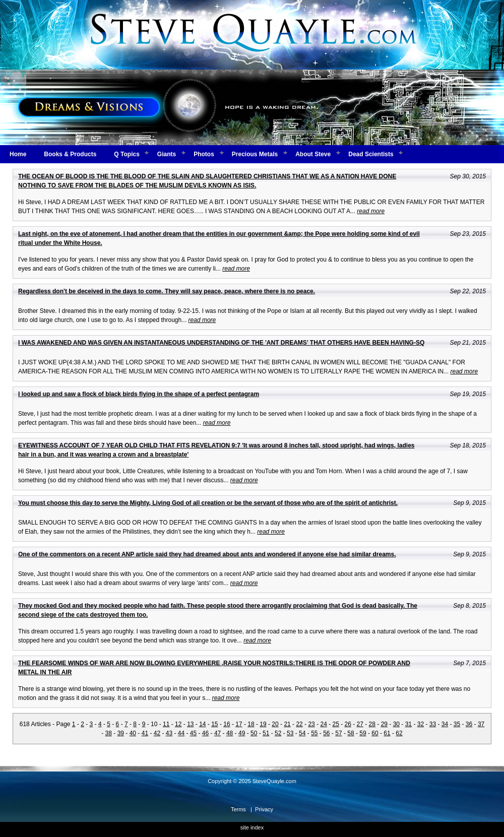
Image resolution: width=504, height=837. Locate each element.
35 (457, 724)
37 (481, 724)
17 (239, 724)
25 (336, 724)
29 (384, 724)
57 (338, 733)
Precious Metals (255, 154)
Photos (204, 154)
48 (230, 733)
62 (399, 733)
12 (178, 724)
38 (109, 733)
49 (242, 733)
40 (133, 733)
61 (387, 733)
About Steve (313, 154)
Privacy (264, 809)
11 (166, 724)
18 (251, 724)
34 (445, 724)
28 (372, 724)
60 (375, 733)
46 (205, 733)
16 (227, 724)
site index (252, 827)
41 (145, 733)
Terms (238, 809)
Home (18, 154)
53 (290, 733)
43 (169, 733)
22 (299, 724)
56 (326, 733)
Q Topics (127, 154)
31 (408, 724)
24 (323, 724)
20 (275, 724)
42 (157, 733)
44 (181, 733)
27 (360, 724)
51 (266, 733)
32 (421, 724)
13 (190, 724)
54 (302, 733)
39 (121, 733)
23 (311, 724)
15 (214, 724)
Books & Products (70, 154)
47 (217, 733)
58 (351, 733)
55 (314, 733)
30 (396, 724)
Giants (167, 154)
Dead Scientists (371, 154)
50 (254, 733)
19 (263, 724)
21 (287, 724)
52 (278, 733)
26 (348, 724)
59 (363, 733)
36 (469, 724)
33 (433, 724)
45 (193, 733)
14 (202, 724)
